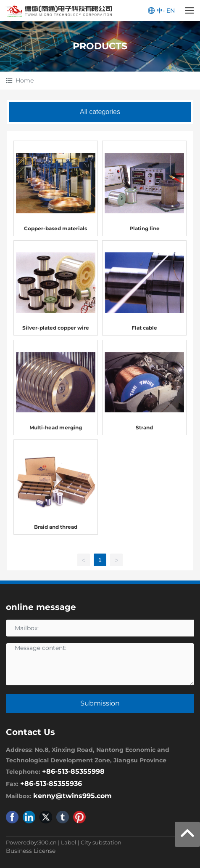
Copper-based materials (55, 228)
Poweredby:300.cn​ (31, 842)
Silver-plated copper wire (56, 328)
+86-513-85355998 (73, 771)
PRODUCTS (100, 46)
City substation (101, 842)
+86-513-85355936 (51, 784)
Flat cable (144, 328)
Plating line (145, 228)
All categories (100, 112)
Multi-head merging (56, 427)
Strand (144, 427)
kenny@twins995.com (72, 796)
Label (69, 842)
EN (171, 11)
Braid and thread (56, 527)
